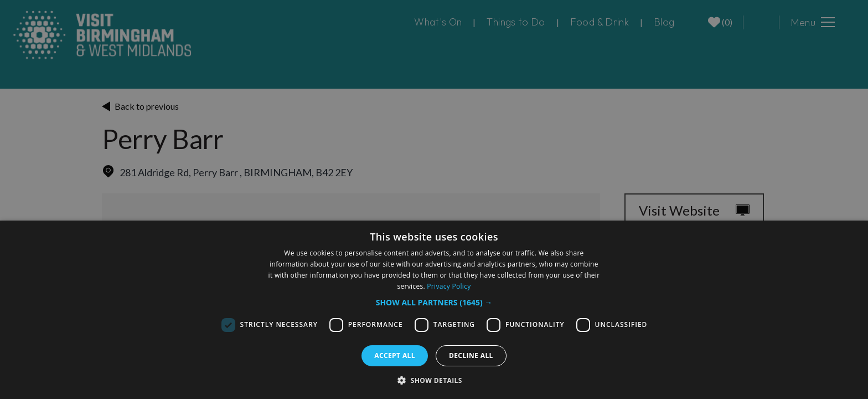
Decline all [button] (471, 355)
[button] (434, 302)
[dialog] (434, 310)
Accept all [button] (395, 355)
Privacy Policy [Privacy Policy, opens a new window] (449, 286)
